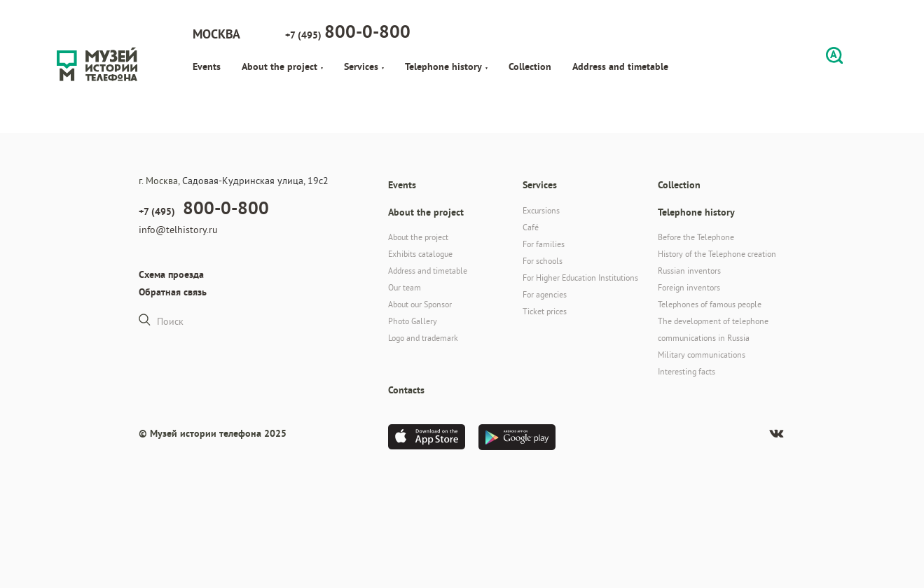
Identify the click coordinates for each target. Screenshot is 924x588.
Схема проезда (171, 274)
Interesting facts (687, 371)
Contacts (406, 390)
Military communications (702, 355)
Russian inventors (689, 271)
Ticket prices (545, 311)
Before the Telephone (696, 237)
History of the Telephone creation (717, 254)
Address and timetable (620, 66)
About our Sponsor (420, 304)
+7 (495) (348, 31)
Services (364, 66)
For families (544, 244)
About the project (282, 66)
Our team (405, 287)
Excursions (541, 210)
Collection (530, 66)
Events (207, 66)
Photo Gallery (413, 321)
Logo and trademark (423, 338)
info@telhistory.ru (178, 230)
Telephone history (446, 66)
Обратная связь (173, 292)
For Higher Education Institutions (580, 278)
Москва (216, 34)
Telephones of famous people (710, 304)
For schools (543, 261)
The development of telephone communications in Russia (713, 329)
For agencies (545, 294)
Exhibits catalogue (420, 254)
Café (531, 227)
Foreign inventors (689, 287)
